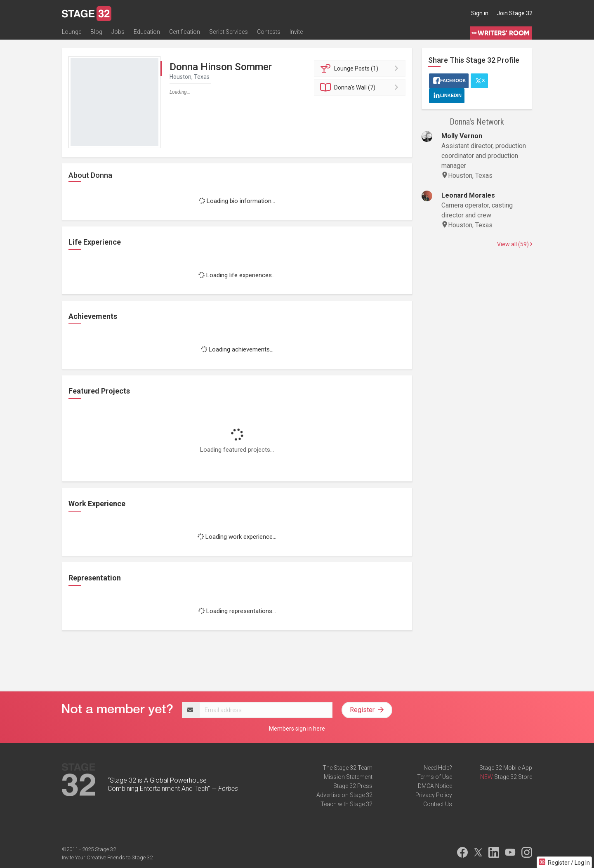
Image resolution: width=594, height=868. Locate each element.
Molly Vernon (462, 136)
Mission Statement (348, 777)
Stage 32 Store (513, 777)
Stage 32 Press (353, 786)
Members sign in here (297, 729)
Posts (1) (361, 68)
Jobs (118, 32)
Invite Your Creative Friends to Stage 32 (107, 857)
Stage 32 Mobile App (506, 768)
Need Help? (438, 768)
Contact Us (438, 804)
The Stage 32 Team (348, 768)
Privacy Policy (434, 795)
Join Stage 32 (515, 13)
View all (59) (515, 244)
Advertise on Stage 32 (344, 795)
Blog (96, 32)
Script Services (229, 32)
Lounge (72, 32)
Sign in (480, 13)
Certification (185, 32)
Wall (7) (361, 87)
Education (147, 32)
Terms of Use (435, 777)
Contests (269, 32)
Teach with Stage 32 (346, 804)
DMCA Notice (435, 786)
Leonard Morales (468, 195)
